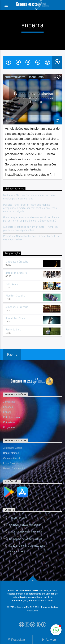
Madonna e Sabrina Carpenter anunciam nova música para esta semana (29, 197)
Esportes (8, 407)
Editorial (8, 412)
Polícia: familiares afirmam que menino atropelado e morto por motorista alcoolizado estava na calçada (30, 208)
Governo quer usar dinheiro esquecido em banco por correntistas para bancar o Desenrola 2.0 (31, 219)
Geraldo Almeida (12, 458)
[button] (56, 630)
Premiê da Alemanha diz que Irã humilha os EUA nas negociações (31, 238)
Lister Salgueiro (12, 463)
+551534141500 (18, 518)
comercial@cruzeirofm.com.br (25, 525)
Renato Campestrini (14, 468)
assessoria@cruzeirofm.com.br (26, 532)
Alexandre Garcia (13, 448)
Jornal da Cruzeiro (16, 273)
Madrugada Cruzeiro (17, 262)
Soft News (12, 284)
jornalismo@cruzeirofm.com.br (26, 539)
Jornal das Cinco (15, 318)
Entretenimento (15, 77)
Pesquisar (16, 640)
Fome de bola (13, 329)
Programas (9, 427)
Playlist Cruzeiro (15, 296)
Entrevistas (9, 422)
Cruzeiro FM (12, 119)
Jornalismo (36, 77)
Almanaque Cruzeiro (17, 307)
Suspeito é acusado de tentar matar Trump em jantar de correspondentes (31, 228)
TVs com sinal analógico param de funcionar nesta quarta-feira (32, 98)
